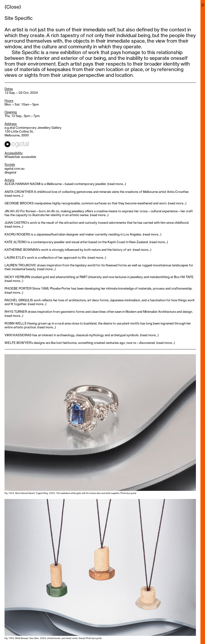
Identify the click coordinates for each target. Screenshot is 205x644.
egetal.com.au (14, 168)
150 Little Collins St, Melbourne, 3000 (19, 133)
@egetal (10, 172)
